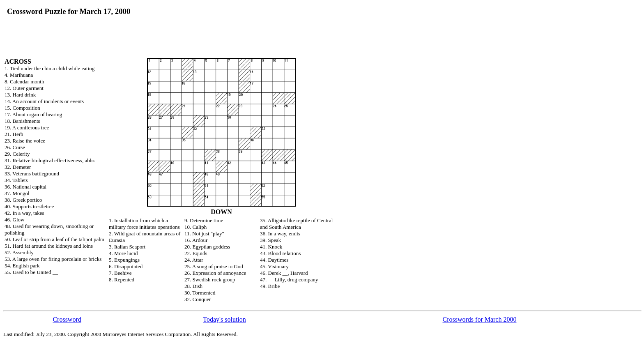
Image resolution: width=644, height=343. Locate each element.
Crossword (67, 319)
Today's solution (224, 319)
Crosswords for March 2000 (479, 319)
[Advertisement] (230, 19)
